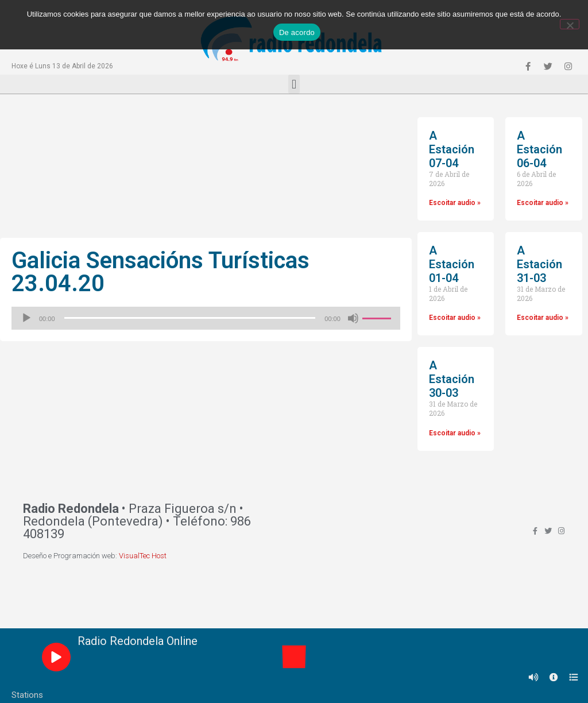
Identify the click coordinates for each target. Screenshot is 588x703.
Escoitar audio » (455, 203)
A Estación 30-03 (452, 379)
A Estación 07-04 (452, 149)
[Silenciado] (353, 318)
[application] (206, 318)
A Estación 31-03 (539, 264)
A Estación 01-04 (452, 264)
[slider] (190, 318)
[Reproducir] (26, 318)
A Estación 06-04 (539, 149)
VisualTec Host (143, 556)
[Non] (570, 24)
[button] (294, 84)
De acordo (297, 32)
